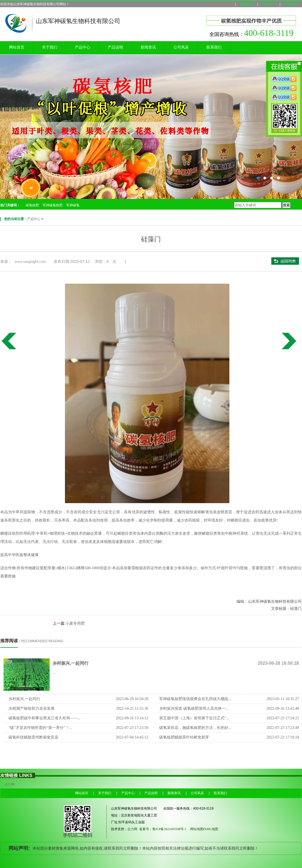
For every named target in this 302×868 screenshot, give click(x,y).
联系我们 (269, 4)
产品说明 (115, 47)
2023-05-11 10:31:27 (283, 699)
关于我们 (50, 47)
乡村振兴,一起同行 (70, 663)
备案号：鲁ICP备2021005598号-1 (163, 829)
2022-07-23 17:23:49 (283, 728)
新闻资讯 (148, 47)
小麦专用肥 (8, 341)
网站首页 (17, 47)
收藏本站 (247, 4)
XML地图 (213, 829)
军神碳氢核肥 (53, 205)
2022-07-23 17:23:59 (132, 728)
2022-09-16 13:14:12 (132, 718)
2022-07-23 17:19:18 (283, 737)
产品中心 (82, 47)
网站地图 (291, 4)
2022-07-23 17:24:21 (283, 718)
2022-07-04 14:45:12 (132, 737)
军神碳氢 (73, 205)
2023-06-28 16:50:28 (132, 699)
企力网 (10, 784)
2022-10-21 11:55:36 (132, 708)
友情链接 (9, 775)
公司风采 (181, 47)
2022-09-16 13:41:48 (283, 708)
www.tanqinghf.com (30, 262)
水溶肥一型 (290, 341)
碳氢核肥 (32, 205)
